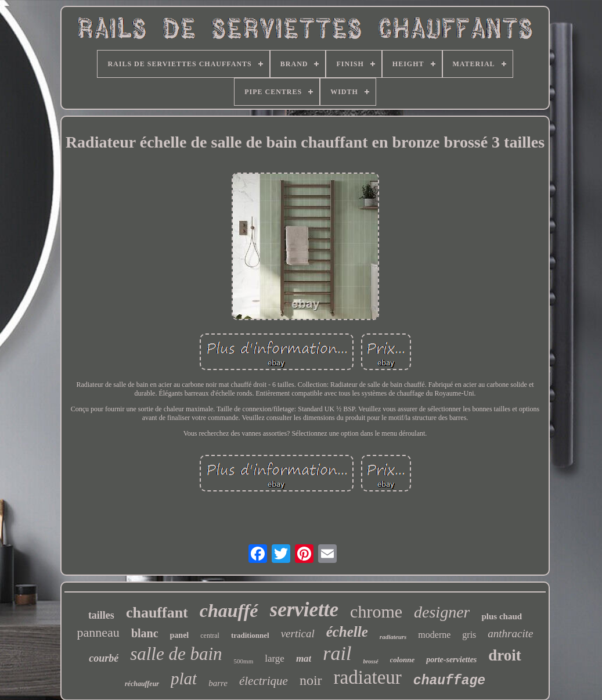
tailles (101, 615)
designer (442, 612)
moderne (434, 635)
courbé (104, 658)
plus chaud (502, 616)
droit (505, 655)
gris (469, 635)
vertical (298, 633)
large (275, 658)
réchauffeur (142, 684)
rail (337, 653)
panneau (98, 632)
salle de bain (176, 654)
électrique (264, 681)
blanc (145, 633)
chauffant (157, 613)
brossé (370, 661)
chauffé (229, 611)
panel (180, 635)
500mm (244, 661)
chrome (376, 611)
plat (184, 679)
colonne (403, 660)
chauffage (449, 681)
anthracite (510, 633)
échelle (347, 632)
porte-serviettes (451, 660)
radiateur (368, 677)
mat (304, 658)
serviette (304, 610)
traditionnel (250, 635)
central (210, 636)
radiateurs (393, 637)
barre (218, 683)
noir (311, 680)
